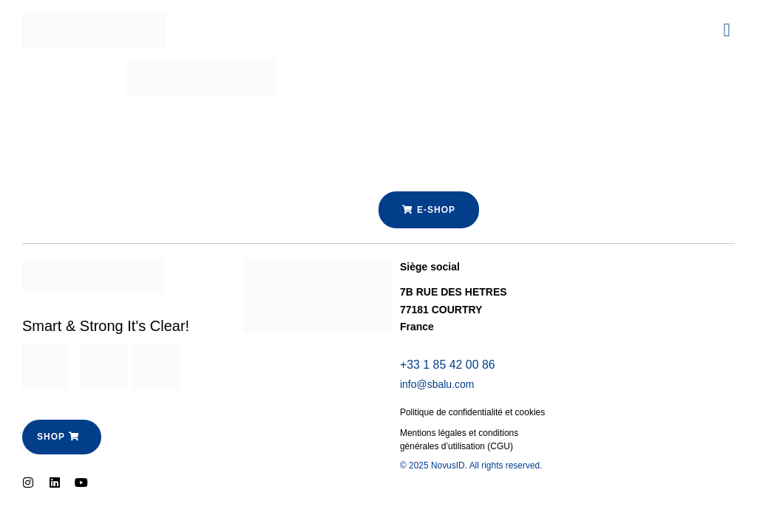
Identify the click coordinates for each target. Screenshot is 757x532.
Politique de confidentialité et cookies (473, 413)
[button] (727, 30)
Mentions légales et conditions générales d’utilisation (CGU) (459, 440)
